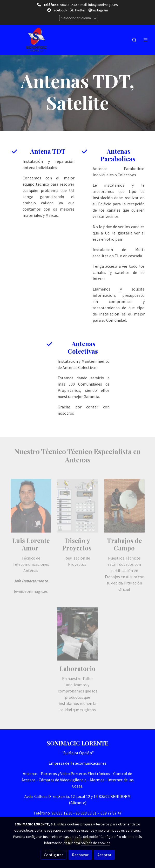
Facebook (57, 10)
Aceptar (104, 855)
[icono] (15, 151)
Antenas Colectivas (84, 347)
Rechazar (80, 855)
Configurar (53, 855)
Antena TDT (49, 151)
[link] (36, 40)
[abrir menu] (146, 40)
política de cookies (96, 843)
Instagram (98, 10)
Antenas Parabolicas (119, 155)
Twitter (78, 10)
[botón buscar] (134, 40)
